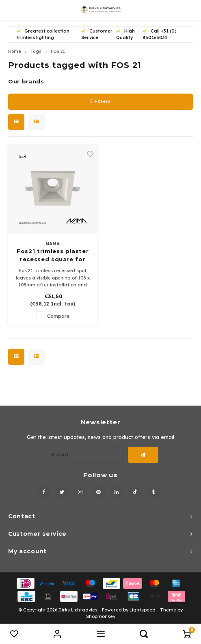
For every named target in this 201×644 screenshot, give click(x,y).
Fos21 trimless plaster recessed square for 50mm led (53, 255)
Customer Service (97, 34)
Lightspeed (143, 610)
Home (15, 51)
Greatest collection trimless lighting (43, 34)
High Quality (125, 34)
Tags (36, 51)
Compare (58, 316)
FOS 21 (58, 51)
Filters (100, 101)
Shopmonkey (101, 616)
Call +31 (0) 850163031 (160, 34)
